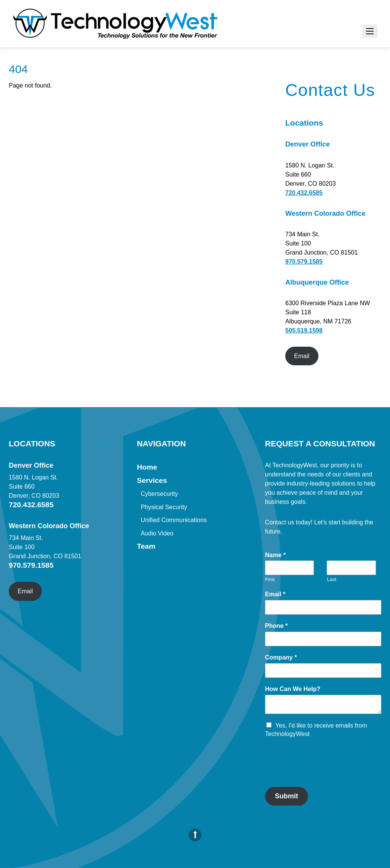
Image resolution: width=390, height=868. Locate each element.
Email (302, 356)
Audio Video (157, 533)
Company (281, 657)
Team (146, 546)
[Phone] (323, 639)
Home (147, 467)
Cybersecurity (159, 494)
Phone (277, 626)
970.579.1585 (304, 262)
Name (275, 555)
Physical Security (164, 507)
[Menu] (370, 31)
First (270, 579)
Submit (287, 796)
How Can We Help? (293, 689)
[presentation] (323, 774)
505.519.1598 (304, 330)
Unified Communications (173, 520)
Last (332, 579)
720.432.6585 (304, 193)
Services (152, 480)
